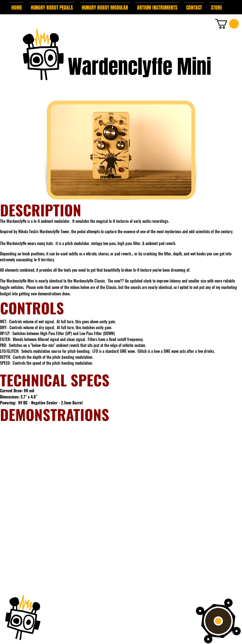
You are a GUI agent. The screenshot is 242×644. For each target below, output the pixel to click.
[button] (52, 5)
